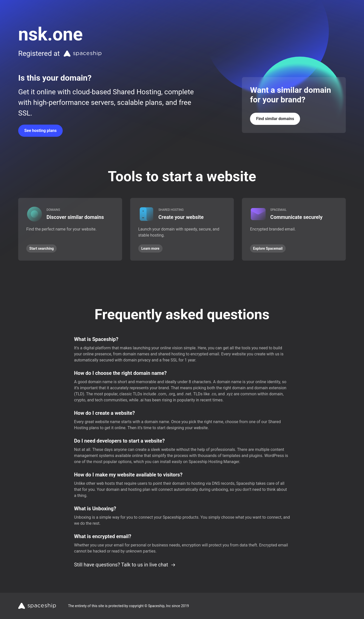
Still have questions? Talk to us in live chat (125, 565)
